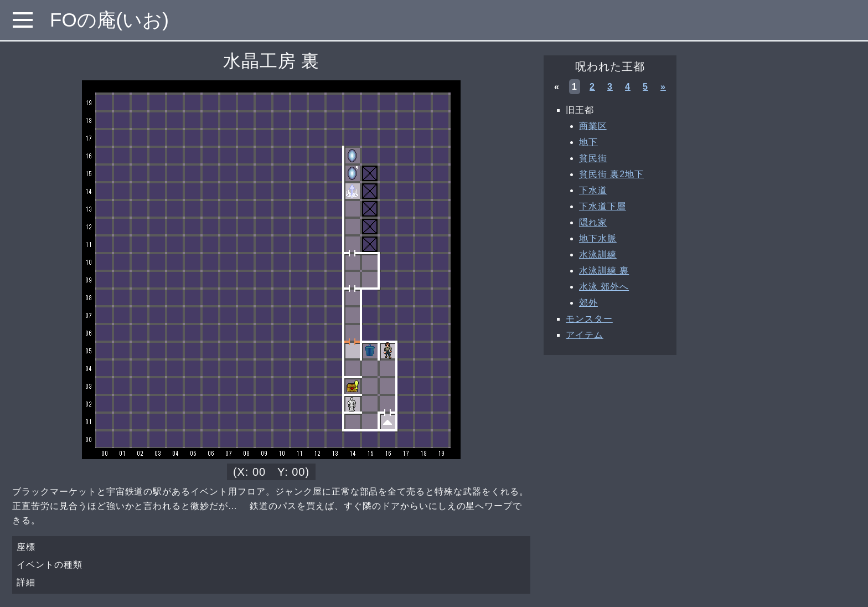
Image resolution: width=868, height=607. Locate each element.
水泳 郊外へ (604, 287)
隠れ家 (593, 222)
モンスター (589, 319)
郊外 (588, 303)
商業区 (593, 126)
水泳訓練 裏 (604, 271)
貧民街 (593, 158)
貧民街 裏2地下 (611, 174)
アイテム (585, 335)
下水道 (593, 190)
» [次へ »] (663, 87)
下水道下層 (603, 206)
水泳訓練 (598, 254)
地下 (588, 142)
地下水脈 (598, 238)
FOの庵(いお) (109, 20)
